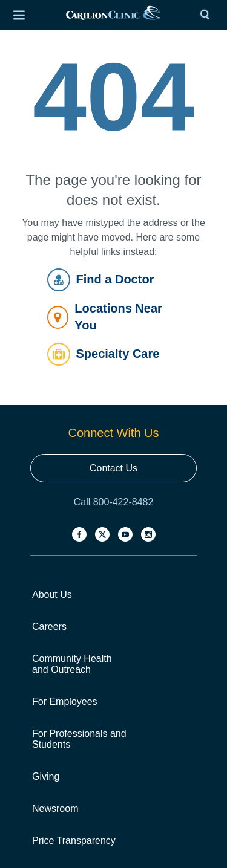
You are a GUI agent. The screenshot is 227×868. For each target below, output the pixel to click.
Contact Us (113, 468)
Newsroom (55, 808)
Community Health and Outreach (72, 664)
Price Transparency (74, 840)
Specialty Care (104, 354)
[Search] (208, 15)
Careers (49, 627)
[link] (113, 15)
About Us (52, 594)
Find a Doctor (101, 280)
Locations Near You (105, 317)
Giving (46, 776)
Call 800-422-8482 (114, 502)
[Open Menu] (19, 15)
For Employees (65, 701)
